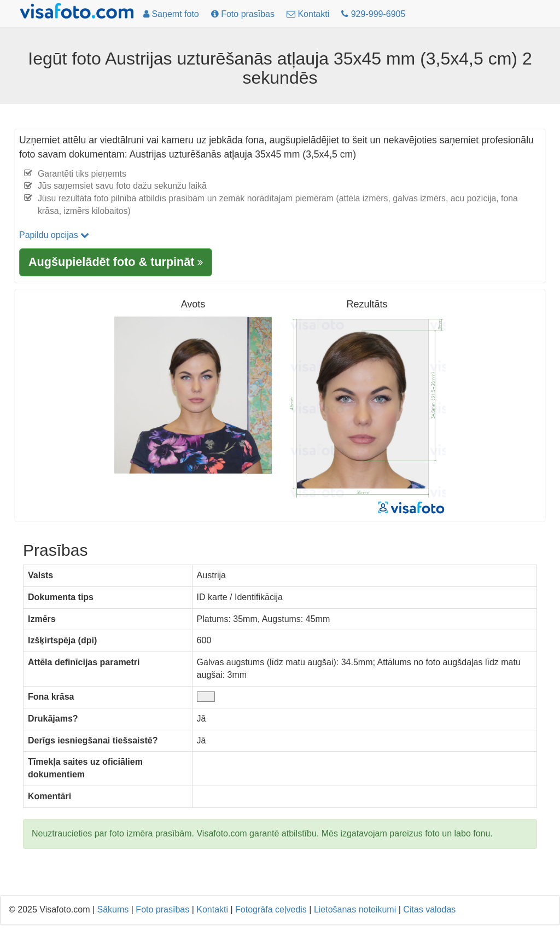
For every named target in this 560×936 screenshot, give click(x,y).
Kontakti (212, 909)
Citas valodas (429, 909)
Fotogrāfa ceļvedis (271, 909)
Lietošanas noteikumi (355, 909)
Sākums (113, 909)
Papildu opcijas (54, 235)
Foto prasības (162, 909)
